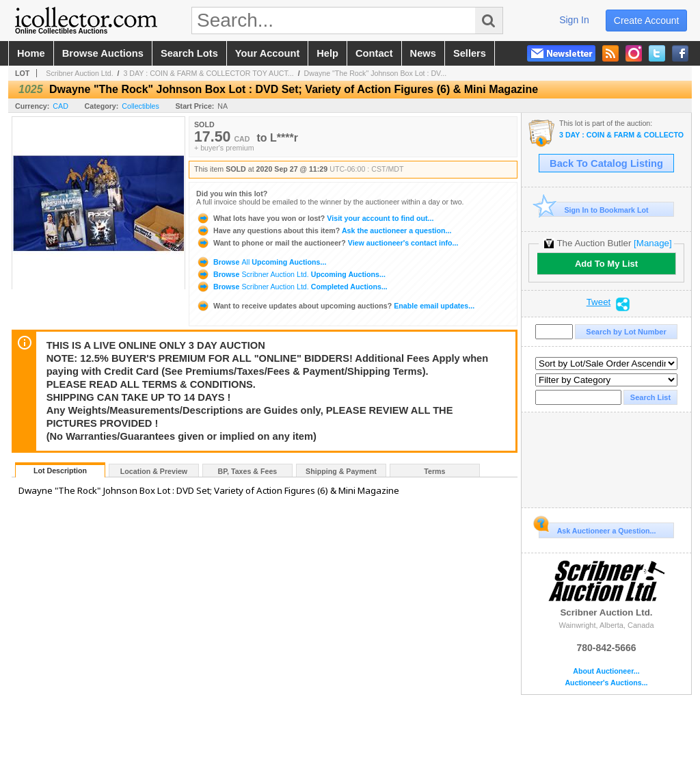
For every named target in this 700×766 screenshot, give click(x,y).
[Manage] (652, 243)
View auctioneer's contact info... (327, 243)
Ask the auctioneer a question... (324, 230)
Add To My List (606, 264)
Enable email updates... (335, 306)
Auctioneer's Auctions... (606, 683)
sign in (574, 20)
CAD (60, 106)
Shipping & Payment (341, 471)
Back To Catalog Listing (606, 163)
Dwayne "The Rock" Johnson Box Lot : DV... (376, 73)
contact (374, 53)
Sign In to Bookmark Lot (594, 210)
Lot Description (60, 471)
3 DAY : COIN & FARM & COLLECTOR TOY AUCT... (208, 73)
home (31, 53)
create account (647, 21)
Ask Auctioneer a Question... (597, 529)
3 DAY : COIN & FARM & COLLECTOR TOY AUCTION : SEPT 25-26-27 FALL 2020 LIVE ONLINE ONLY (622, 135)
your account (267, 53)
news (423, 53)
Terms (434, 471)
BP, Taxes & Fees (248, 471)
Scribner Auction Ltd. (79, 73)
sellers (470, 53)
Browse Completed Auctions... (292, 287)
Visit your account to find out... (315, 218)
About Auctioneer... (606, 671)
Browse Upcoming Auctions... (261, 262)
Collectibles (140, 106)
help (327, 53)
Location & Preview (154, 471)
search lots (189, 53)
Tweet (599, 302)
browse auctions (103, 53)
